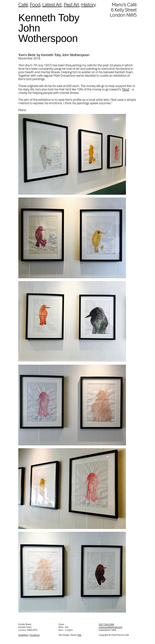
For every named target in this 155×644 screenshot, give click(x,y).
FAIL (79, 635)
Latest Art (52, 5)
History (88, 5)
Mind (126, 89)
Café (23, 5)
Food (35, 5)
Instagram (23, 635)
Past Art (71, 5)
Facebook (34, 635)
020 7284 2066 (106, 624)
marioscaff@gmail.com (111, 627)
